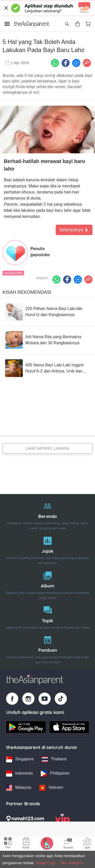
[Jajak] (48, 550)
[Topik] (48, 617)
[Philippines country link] (55, 774)
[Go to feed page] (32, 24)
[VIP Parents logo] (62, 820)
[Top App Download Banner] (48, 8)
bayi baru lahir (13, 273)
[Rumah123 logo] (25, 820)
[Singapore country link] (20, 759)
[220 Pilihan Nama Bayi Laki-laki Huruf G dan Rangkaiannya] (48, 312)
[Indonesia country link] (19, 774)
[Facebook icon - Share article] (66, 63)
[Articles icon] (26, 844)
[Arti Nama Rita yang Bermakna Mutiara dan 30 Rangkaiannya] (48, 340)
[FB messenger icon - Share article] (76, 63)
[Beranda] (48, 515)
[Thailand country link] (54, 759)
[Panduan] (48, 649)
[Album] (48, 584)
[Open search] (67, 24)
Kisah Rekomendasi (27, 292)
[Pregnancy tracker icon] (47, 843)
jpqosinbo (40, 255)
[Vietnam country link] (51, 788)
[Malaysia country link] (19, 788)
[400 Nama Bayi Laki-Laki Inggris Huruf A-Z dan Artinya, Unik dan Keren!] (48, 368)
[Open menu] (7, 24)
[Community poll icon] (87, 844)
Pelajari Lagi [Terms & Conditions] (45, 863)
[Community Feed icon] (68, 844)
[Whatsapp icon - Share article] (55, 63)
